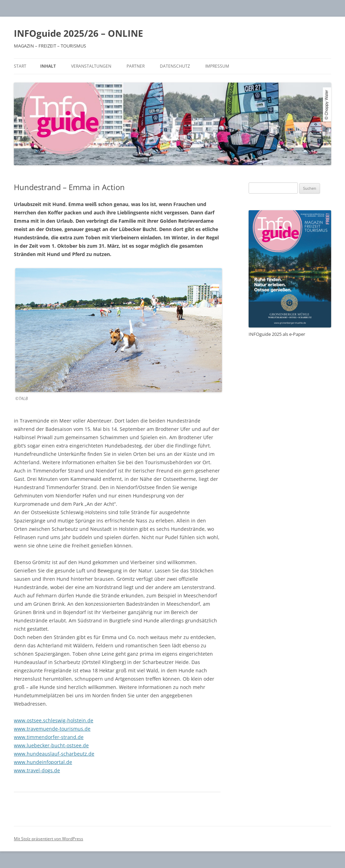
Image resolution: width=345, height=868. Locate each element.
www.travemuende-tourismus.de (52, 729)
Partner (136, 66)
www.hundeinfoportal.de (43, 762)
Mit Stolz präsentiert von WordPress (49, 839)
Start (20, 66)
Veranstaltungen (91, 66)
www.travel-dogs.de (37, 770)
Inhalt (48, 66)
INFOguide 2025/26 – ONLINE (79, 33)
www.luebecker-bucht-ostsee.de (51, 745)
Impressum (217, 66)
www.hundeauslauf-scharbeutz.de (54, 754)
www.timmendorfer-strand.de (49, 737)
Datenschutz (175, 66)
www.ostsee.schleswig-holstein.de (54, 720)
